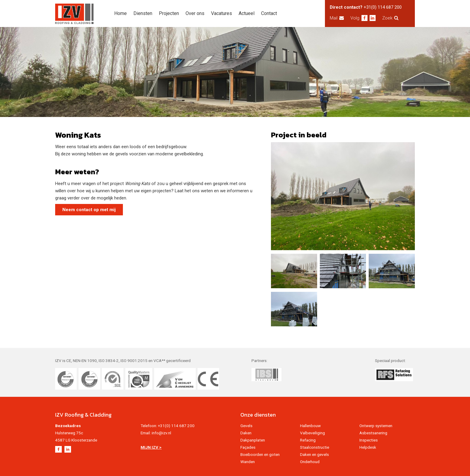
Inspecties (369, 440)
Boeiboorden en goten (260, 454)
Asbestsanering (373, 433)
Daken (246, 433)
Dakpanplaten (253, 440)
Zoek (390, 18)
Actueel (247, 13)
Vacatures (222, 13)
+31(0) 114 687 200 (383, 7)
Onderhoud (310, 462)
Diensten (143, 13)
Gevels (246, 426)
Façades (248, 447)
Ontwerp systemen (376, 426)
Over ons (195, 13)
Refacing (308, 440)
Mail (337, 18)
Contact (269, 13)
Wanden (248, 462)
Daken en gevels (314, 454)
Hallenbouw (310, 426)
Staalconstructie (315, 447)
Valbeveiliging (312, 433)
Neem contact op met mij (89, 210)
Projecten (169, 13)
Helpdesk (368, 447)
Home (120, 13)
